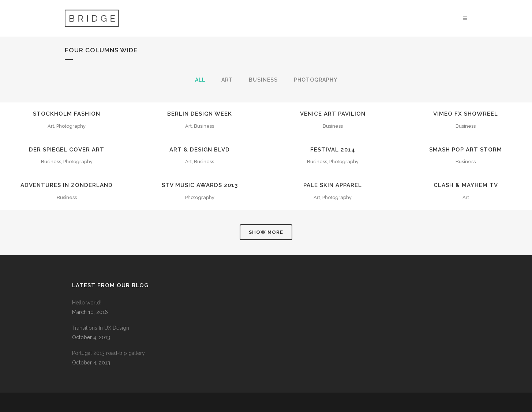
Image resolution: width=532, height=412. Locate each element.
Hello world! (87, 303)
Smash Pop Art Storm (466, 150)
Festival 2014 (333, 150)
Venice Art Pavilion (333, 114)
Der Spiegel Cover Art (67, 150)
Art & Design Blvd (200, 150)
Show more (266, 232)
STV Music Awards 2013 (200, 185)
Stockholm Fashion (67, 114)
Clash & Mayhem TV (466, 185)
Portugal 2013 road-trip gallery (108, 353)
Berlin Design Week (200, 114)
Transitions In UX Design (101, 328)
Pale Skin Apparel (333, 185)
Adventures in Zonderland (67, 185)
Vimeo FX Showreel (466, 114)
